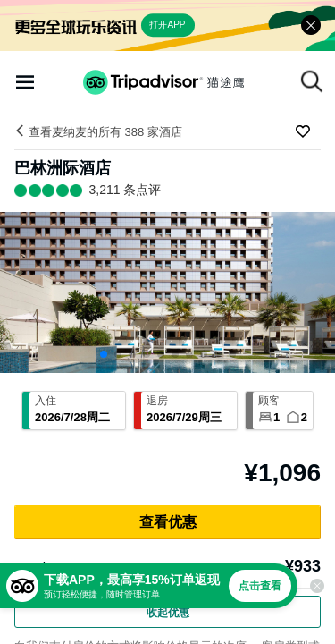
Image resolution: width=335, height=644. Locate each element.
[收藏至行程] (303, 131)
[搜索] (312, 81)
